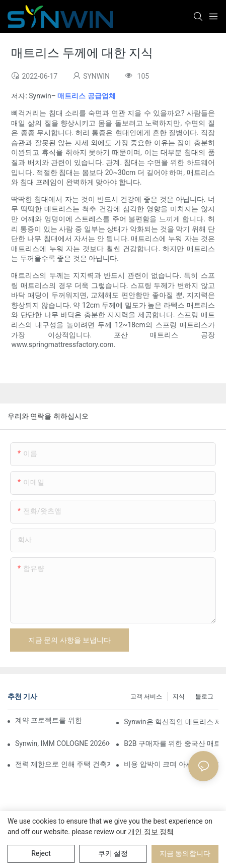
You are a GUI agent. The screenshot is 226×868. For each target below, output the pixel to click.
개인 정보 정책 (151, 832)
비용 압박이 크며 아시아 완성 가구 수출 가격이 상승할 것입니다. (171, 764)
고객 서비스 (146, 697)
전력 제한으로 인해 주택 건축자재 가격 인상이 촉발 (62, 764)
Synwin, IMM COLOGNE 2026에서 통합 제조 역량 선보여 (62, 743)
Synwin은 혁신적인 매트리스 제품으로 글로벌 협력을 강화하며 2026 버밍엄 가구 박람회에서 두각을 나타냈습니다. (171, 722)
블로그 (204, 697)
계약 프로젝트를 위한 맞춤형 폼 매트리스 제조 (49, 720)
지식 (179, 697)
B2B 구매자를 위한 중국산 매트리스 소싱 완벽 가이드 (171, 743)
